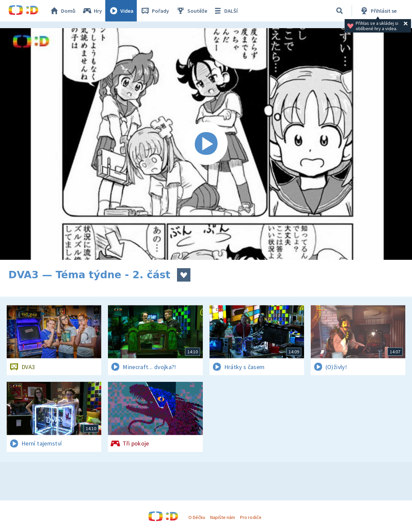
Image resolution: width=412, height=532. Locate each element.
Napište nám (223, 517)
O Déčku (197, 517)
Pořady (155, 11)
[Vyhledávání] (340, 11)
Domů (62, 11)
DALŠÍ (225, 11)
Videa (121, 11)
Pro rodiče (251, 517)
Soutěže (191, 11)
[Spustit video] (206, 144)
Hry (92, 11)
